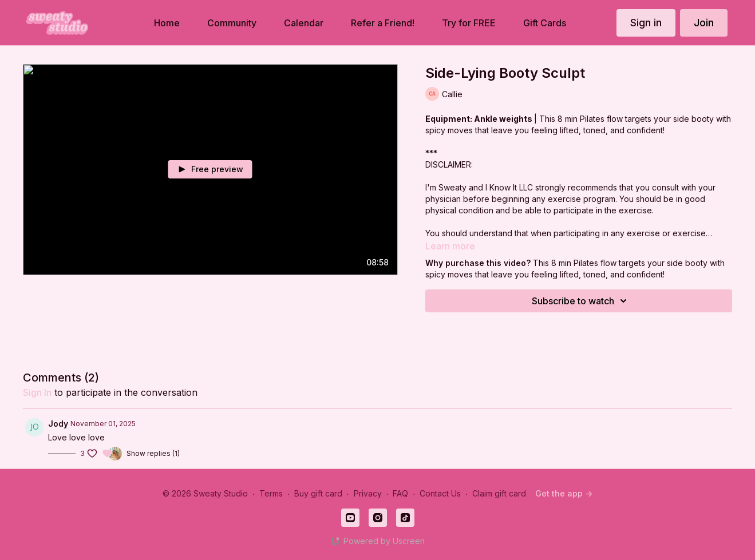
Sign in (646, 23)
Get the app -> (564, 493)
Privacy (368, 493)
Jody (58, 424)
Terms (271, 493)
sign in (37, 392)
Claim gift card (499, 493)
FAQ (400, 493)
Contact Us (440, 493)
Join (704, 23)
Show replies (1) (153, 453)
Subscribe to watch (581, 301)
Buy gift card (318, 493)
